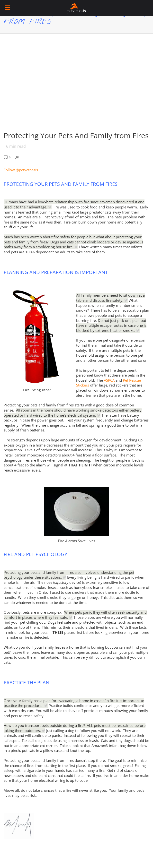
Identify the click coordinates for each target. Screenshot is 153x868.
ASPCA (109, 380)
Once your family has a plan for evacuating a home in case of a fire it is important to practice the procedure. (74, 703)
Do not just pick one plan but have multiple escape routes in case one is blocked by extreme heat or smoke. (111, 325)
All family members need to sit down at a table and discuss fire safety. (110, 298)
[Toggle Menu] (8, 8)
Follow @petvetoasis (21, 170)
